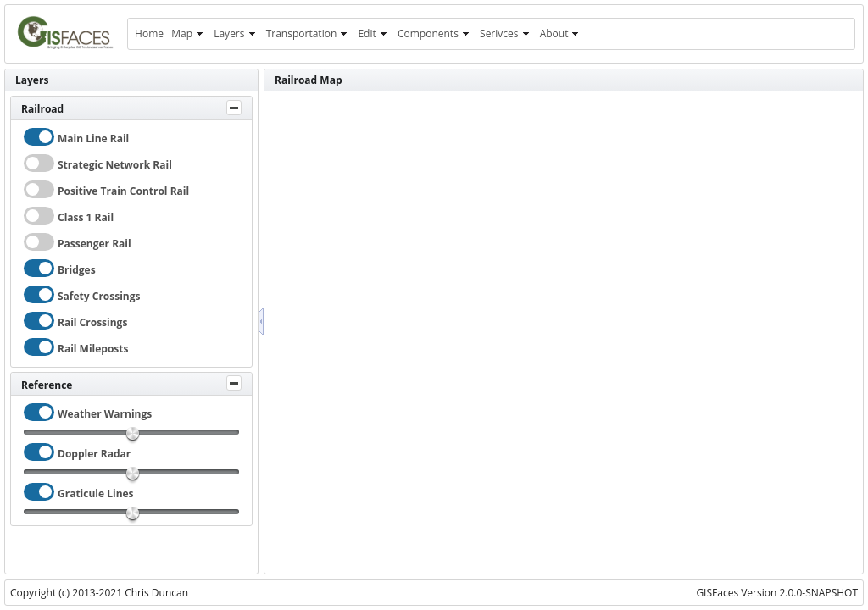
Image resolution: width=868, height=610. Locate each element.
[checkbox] (39, 137)
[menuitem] (149, 34)
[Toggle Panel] (234, 108)
